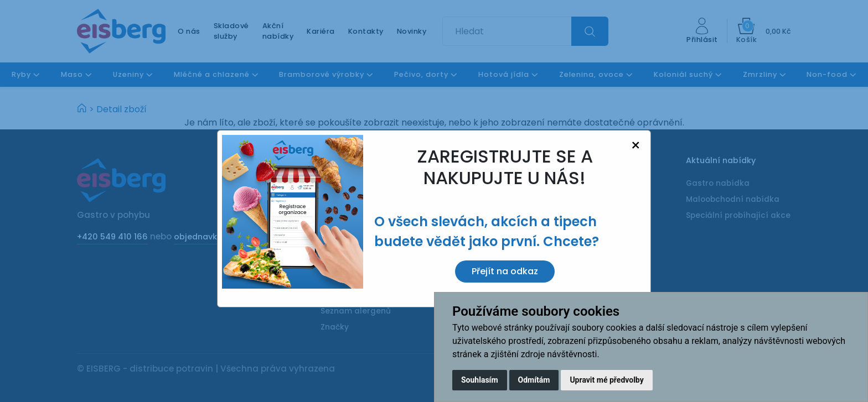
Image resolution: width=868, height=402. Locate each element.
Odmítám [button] (534, 380)
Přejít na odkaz (505, 271)
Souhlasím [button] (480, 380)
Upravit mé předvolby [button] (606, 380)
